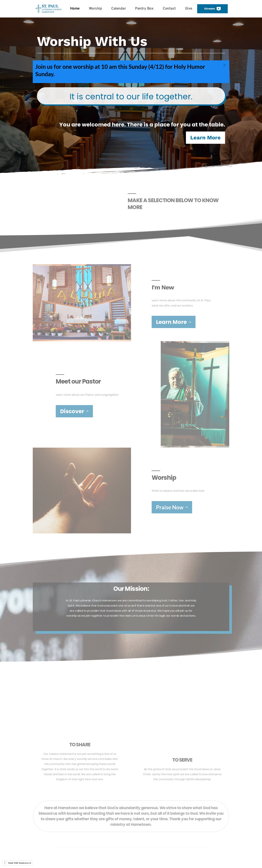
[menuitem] (75, 9)
